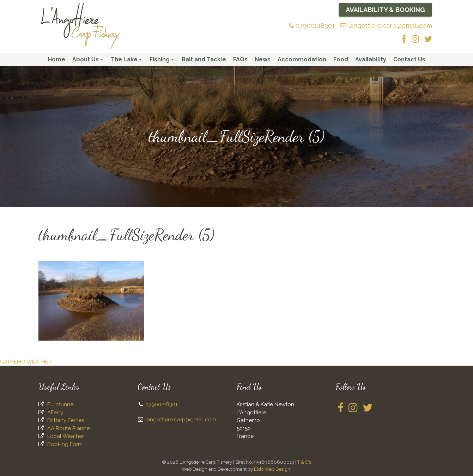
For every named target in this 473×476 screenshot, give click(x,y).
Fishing (163, 61)
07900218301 (312, 26)
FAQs (240, 59)
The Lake (127, 61)
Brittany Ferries (66, 420)
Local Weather (66, 436)
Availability (371, 59)
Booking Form (65, 444)
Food (341, 59)
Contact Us (409, 59)
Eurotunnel (61, 404)
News (263, 59)
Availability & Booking (385, 10)
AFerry (55, 413)
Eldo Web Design (272, 469)
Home (57, 59)
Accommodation (302, 59)
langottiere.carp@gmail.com (386, 26)
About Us (89, 61)
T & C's (304, 462)
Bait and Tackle (204, 59)
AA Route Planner (69, 428)
